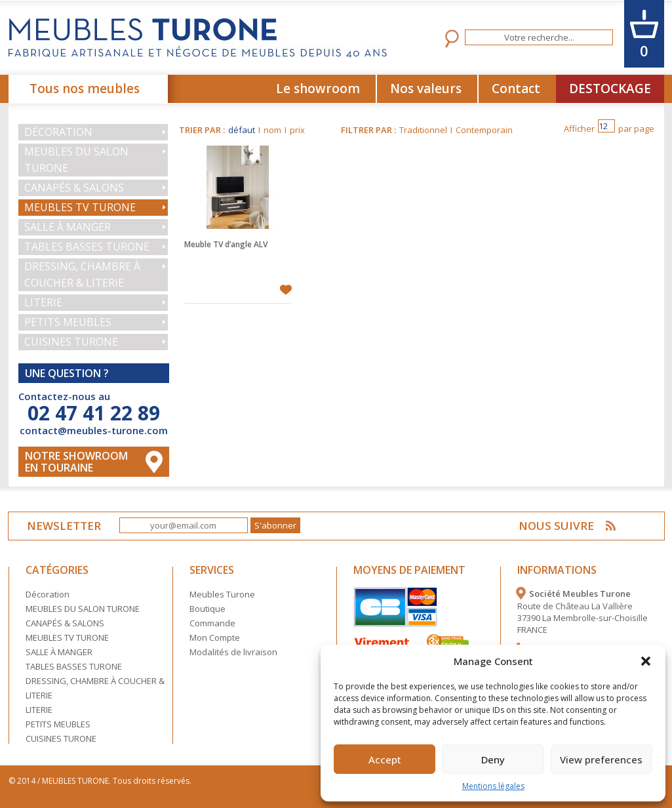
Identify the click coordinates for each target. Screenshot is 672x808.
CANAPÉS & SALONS (74, 188)
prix (297, 130)
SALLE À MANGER (68, 227)
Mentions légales (493, 786)
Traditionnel (423, 130)
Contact (516, 89)
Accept (385, 759)
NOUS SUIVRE (556, 526)
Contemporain (484, 130)
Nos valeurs (426, 89)
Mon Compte (215, 637)
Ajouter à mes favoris (286, 290)
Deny (493, 759)
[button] (646, 661)
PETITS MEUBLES (68, 322)
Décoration (58, 132)
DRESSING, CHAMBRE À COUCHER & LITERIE (82, 274)
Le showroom (318, 89)
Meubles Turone (222, 594)
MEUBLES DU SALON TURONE (76, 160)
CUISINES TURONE (71, 342)
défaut (242, 130)
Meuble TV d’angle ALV (226, 244)
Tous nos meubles (85, 89)
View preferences (601, 759)
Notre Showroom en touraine (76, 462)
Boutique (208, 609)
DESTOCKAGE (610, 89)
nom (272, 130)
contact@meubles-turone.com (94, 430)
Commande (212, 623)
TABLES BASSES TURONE (87, 247)
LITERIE (43, 302)
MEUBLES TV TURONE (80, 207)
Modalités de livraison (233, 652)
